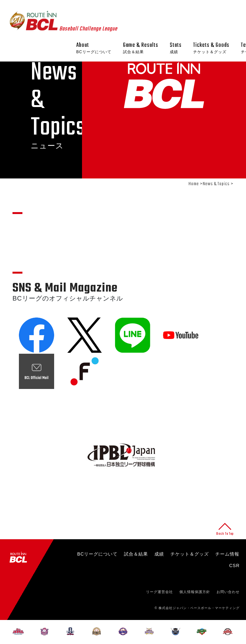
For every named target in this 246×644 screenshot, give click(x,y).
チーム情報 (227, 554)
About (94, 48)
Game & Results (141, 48)
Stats (176, 48)
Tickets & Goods (211, 48)
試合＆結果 (136, 554)
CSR (234, 566)
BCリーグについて (97, 554)
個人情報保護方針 (195, 592)
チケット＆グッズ (190, 554)
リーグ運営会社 (160, 592)
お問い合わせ (228, 592)
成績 (159, 554)
